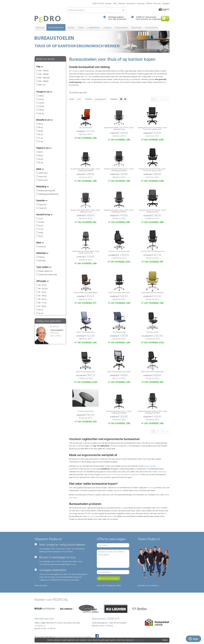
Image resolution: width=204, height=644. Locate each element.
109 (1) (41, 96)
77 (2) (41, 141)
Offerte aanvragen (109, 578)
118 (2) (41, 103)
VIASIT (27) (43, 173)
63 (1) (41, 127)
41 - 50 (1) (42, 292)
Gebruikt (122, 4)
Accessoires (151, 27)
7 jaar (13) (42, 208)
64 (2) (41, 159)
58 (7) (41, 152)
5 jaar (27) (42, 204)
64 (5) (41, 131)
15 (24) (41, 222)
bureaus (147, 466)
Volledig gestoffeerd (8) (48, 194)
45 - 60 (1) (42, 299)
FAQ (115, 4)
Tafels (81, 27)
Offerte (149, 4)
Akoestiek (136, 27)
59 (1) (41, 155)
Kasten (71, 27)
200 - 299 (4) (43, 71)
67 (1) (41, 134)
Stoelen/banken (56, 27)
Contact (108, 4)
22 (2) (41, 236)
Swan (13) (42, 177)
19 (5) (41, 233)
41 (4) (41, 313)
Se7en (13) (43, 180)
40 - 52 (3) (42, 285)
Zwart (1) (42, 247)
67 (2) (41, 163)
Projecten (141, 4)
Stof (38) (42, 261)
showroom (91, 516)
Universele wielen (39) (48, 275)
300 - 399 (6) (43, 74)
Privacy (69, 637)
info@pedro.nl (40, 626)
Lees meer (140, 640)
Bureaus (40, 27)
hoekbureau (162, 472)
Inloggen (166, 4)
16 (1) (41, 226)
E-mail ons (55, 327)
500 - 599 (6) (43, 81)
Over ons (157, 4)
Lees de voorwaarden (71, 580)
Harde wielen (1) (45, 271)
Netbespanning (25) (47, 190)
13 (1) (41, 218)
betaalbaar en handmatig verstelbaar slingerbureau (120, 474)
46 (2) (41, 124)
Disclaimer (61, 637)
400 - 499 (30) (44, 78)
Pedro (86, 76)
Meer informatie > (41, 585)
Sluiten (163, 640)
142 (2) (41, 113)
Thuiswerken (121, 27)
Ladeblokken (94, 27)
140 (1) (41, 110)
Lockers (108, 27)
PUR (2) (41, 257)
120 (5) (41, 106)
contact (150, 488)
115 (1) (41, 99)
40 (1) (41, 310)
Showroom (131, 4)
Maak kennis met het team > (149, 585)
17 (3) (41, 229)
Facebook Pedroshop (97, 636)
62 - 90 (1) (42, 306)
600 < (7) (42, 85)
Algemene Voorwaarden (82, 637)
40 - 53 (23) (43, 289)
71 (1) (41, 138)
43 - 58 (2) (42, 296)
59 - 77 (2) (42, 303)
